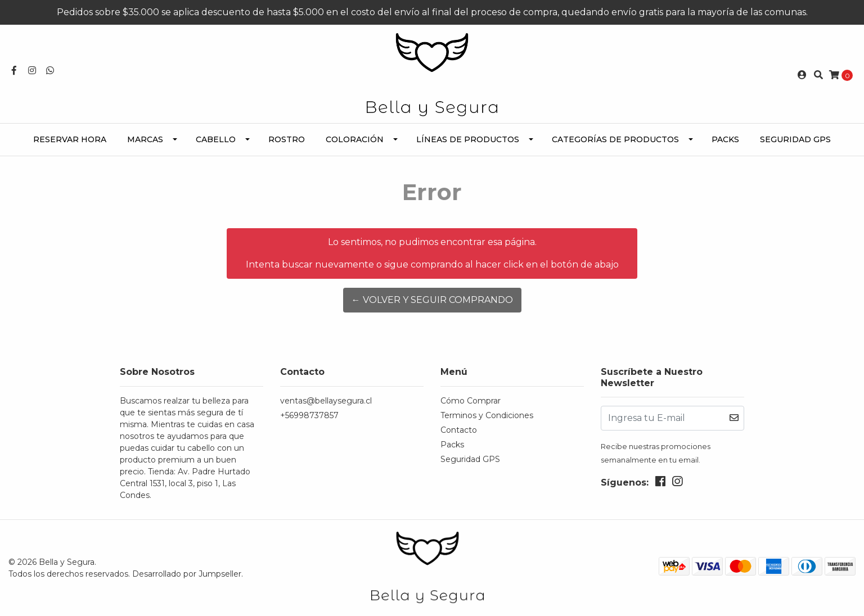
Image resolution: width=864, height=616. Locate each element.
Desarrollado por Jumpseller (187, 574)
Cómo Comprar (471, 401)
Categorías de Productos (615, 139)
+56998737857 (309, 415)
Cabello (216, 139)
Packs (725, 139)
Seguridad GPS (795, 139)
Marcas (145, 139)
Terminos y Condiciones (487, 415)
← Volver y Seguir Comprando (432, 300)
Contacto (459, 430)
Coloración (355, 139)
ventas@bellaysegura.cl (326, 401)
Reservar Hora (70, 139)
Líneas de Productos (468, 139)
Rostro (287, 139)
